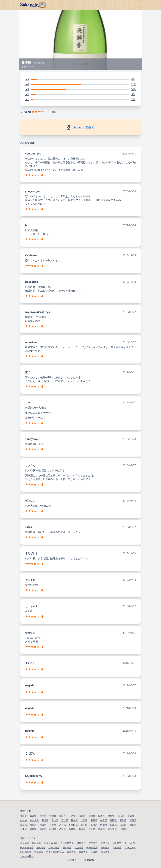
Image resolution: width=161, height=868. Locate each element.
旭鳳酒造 (39, 852)
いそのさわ (130, 847)
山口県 (123, 825)
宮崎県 (101, 829)
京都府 (33, 825)
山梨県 (84, 820)
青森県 (33, 816)
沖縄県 (123, 829)
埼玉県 (121, 816)
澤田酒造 (105, 852)
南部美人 (105, 847)
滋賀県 (23, 825)
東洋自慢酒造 (27, 847)
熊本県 (82, 829)
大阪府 (43, 825)
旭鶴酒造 (81, 843)
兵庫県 (53, 825)
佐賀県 (62, 829)
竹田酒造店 (92, 847)
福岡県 (53, 829)
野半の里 (105, 843)
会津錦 (94, 852)
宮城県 (53, 816)
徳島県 (133, 825)
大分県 (92, 829)
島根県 (94, 825)
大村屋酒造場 (67, 843)
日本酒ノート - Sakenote (80, 860)
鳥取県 (84, 825)
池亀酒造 (41, 847)
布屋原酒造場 (51, 843)
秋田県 (62, 816)
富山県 (55, 820)
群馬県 (111, 816)
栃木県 (101, 816)
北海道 (23, 816)
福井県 (74, 820)
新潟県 (45, 820)
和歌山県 (73, 825)
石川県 (65, 820)
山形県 (72, 816)
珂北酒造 (117, 843)
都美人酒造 (54, 847)
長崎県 (72, 829)
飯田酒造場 (26, 852)
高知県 (43, 829)
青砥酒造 (117, 847)
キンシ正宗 (130, 843)
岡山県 (104, 825)
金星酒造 (71, 852)
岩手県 (43, 816)
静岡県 (113, 820)
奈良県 (62, 825)
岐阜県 (104, 820)
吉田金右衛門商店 (55, 852)
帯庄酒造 (93, 843)
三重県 (133, 820)
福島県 (82, 816)
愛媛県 (33, 829)
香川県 (23, 829)
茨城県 (92, 816)
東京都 (23, 820)
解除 (54, 112)
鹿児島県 (112, 829)
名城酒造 (25, 843)
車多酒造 (83, 852)
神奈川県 (34, 820)
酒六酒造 (67, 847)
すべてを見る (27, 856)
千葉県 (131, 816)
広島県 (113, 825)
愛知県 (123, 820)
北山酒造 (79, 847)
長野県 (94, 820)
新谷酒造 (36, 843)
